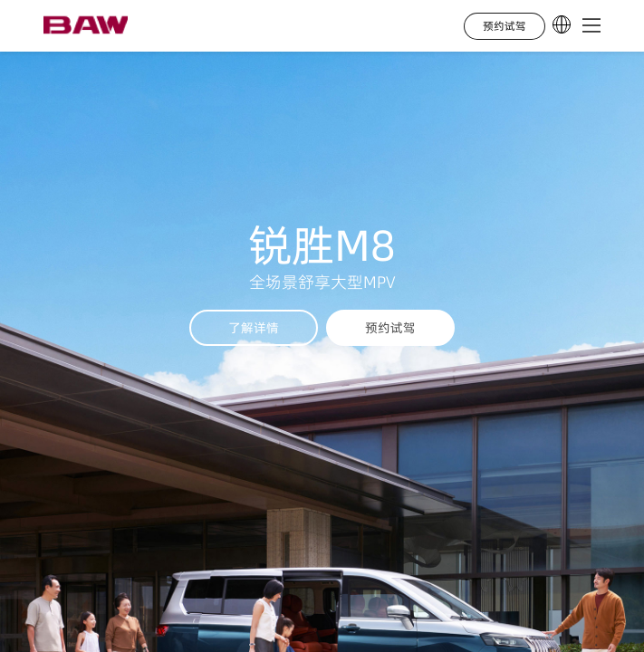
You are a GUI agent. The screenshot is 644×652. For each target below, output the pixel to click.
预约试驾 (390, 328)
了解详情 (254, 328)
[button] (591, 26)
